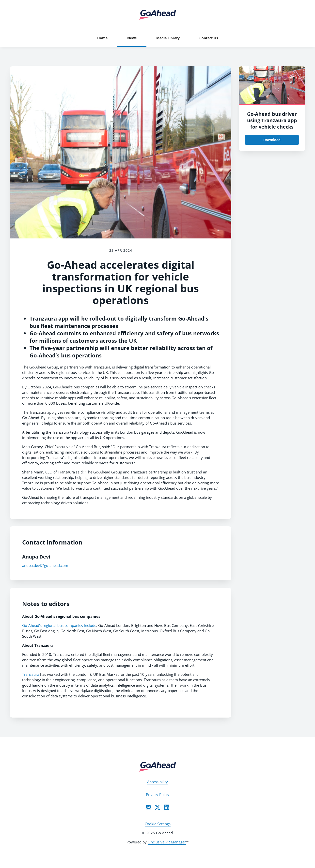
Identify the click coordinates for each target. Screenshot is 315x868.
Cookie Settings (158, 824)
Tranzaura (31, 674)
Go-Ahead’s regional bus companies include (59, 625)
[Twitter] (157, 807)
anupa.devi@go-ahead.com (45, 565)
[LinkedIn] (167, 807)
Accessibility (157, 782)
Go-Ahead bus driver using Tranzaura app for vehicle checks (272, 120)
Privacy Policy (158, 794)
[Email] (148, 807)
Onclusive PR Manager (167, 842)
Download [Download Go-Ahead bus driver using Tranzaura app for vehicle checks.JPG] (272, 140)
